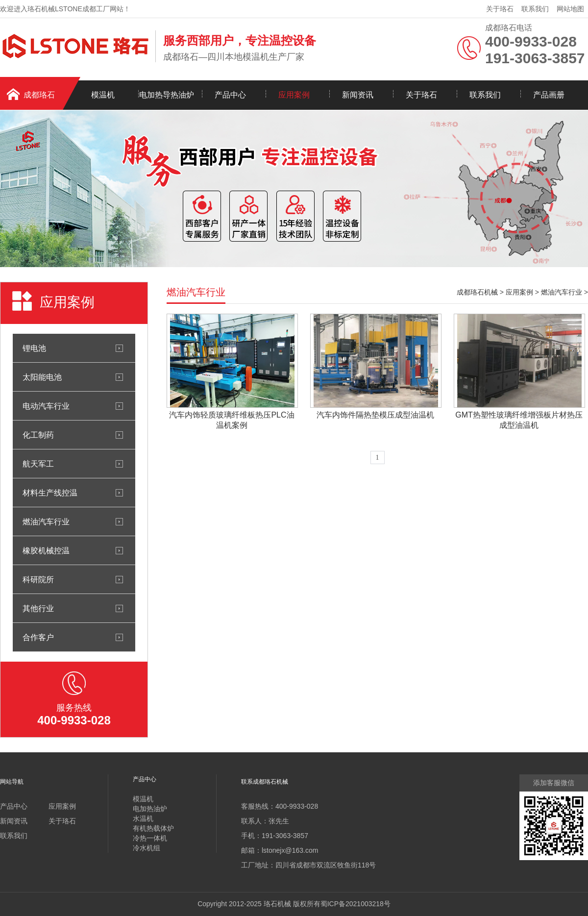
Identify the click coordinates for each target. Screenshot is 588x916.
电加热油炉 (150, 809)
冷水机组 (147, 848)
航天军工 (38, 464)
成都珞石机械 (477, 292)
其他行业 (38, 608)
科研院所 (38, 579)
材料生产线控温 (50, 493)
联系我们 (535, 9)
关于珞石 (500, 9)
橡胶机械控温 (46, 550)
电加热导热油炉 (167, 95)
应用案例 (294, 95)
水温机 (143, 818)
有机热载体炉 (153, 828)
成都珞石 (39, 95)
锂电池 (34, 348)
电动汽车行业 (46, 406)
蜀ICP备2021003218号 (355, 904)
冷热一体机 (150, 838)
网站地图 (570, 9)
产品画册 (549, 95)
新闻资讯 (358, 95)
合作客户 (38, 637)
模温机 (103, 95)
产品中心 (230, 95)
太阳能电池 (42, 377)
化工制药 (38, 435)
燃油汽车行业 (46, 521)
